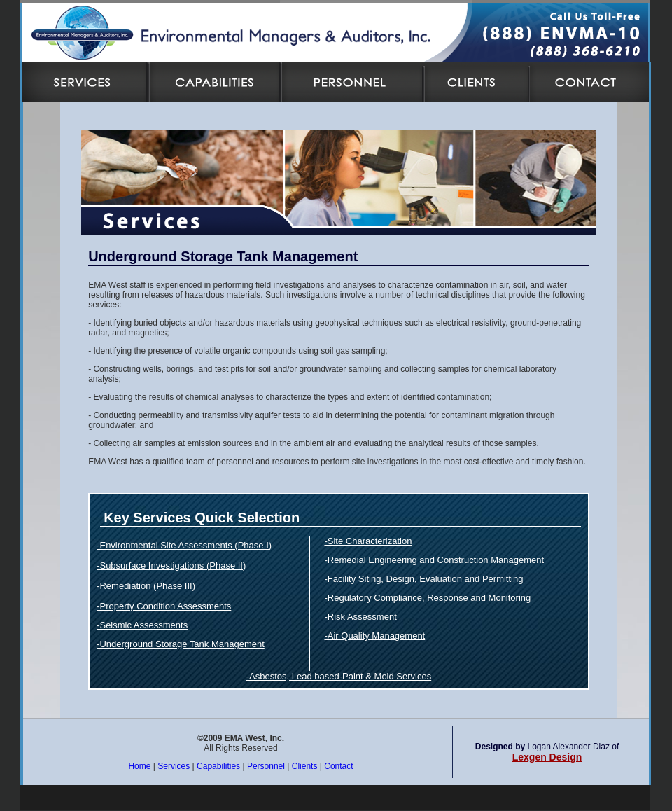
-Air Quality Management (374, 636)
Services (174, 766)
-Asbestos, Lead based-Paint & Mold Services (339, 676)
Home (139, 766)
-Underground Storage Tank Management (181, 644)
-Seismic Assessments (142, 625)
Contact (338, 766)
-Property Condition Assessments (164, 606)
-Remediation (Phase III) (146, 586)
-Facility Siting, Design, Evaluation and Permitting (423, 579)
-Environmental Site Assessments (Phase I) (184, 545)
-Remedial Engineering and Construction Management (434, 560)
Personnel (266, 766)
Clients (305, 766)
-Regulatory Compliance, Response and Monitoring (427, 598)
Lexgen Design (547, 757)
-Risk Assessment (360, 617)
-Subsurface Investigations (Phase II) (171, 566)
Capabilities (218, 766)
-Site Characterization (368, 541)
